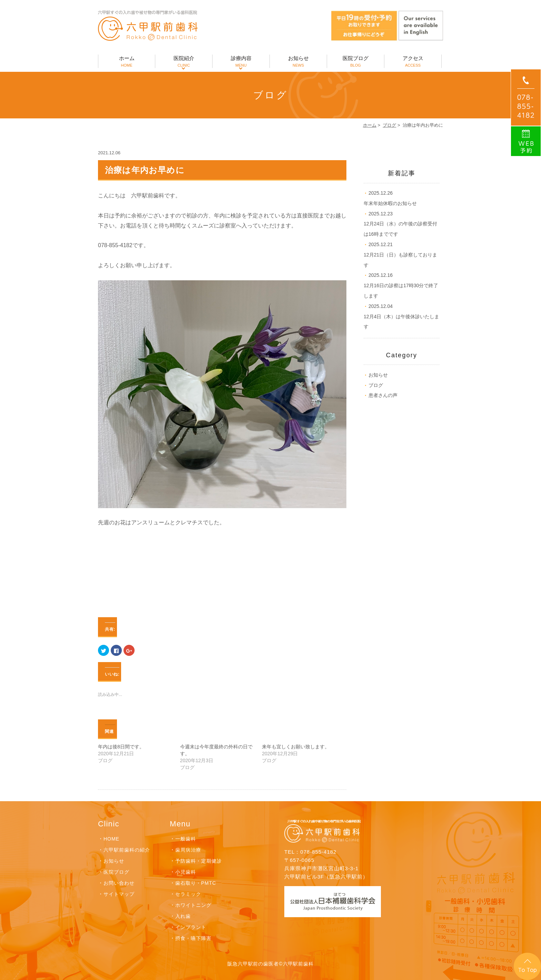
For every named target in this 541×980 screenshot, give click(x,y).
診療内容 (241, 62)
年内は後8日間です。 (121, 747)
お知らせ (298, 62)
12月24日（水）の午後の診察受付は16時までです (400, 224)
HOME (111, 839)
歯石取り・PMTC (196, 883)
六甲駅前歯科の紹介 (127, 850)
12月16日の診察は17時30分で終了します (401, 285)
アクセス (413, 62)
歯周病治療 (188, 850)
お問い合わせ (119, 883)
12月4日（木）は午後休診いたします (401, 317)
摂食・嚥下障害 (193, 938)
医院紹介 (184, 62)
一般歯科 (186, 839)
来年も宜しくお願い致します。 (296, 747)
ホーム (127, 62)
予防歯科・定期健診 (199, 861)
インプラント (191, 927)
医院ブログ (356, 62)
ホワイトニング (193, 905)
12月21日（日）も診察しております (400, 255)
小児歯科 (186, 872)
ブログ (389, 125)
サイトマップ (119, 894)
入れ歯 (183, 916)
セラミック (188, 894)
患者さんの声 (383, 395)
